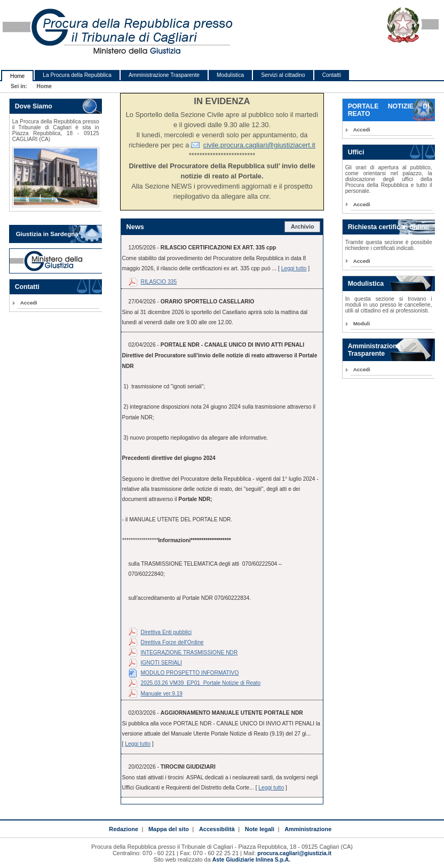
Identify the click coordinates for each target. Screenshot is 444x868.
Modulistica (230, 75)
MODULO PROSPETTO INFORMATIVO (190, 673)
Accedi (29, 303)
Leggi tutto (294, 268)
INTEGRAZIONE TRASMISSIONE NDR (189, 652)
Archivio (303, 226)
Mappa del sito (169, 829)
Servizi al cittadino (283, 75)
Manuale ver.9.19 (162, 694)
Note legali (260, 829)
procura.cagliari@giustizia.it (294, 853)
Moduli (362, 323)
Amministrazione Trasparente (164, 75)
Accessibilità (217, 829)
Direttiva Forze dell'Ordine (172, 642)
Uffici (356, 152)
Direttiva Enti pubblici (166, 632)
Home (17, 76)
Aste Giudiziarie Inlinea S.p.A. (251, 860)
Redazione (124, 829)
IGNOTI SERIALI (161, 663)
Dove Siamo (34, 106)
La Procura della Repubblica (77, 75)
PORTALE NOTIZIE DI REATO (389, 110)
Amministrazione (308, 829)
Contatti (332, 75)
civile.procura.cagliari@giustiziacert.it (259, 145)
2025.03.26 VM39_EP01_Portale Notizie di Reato (201, 683)
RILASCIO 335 (159, 282)
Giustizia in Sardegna (47, 234)
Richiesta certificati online (388, 227)
